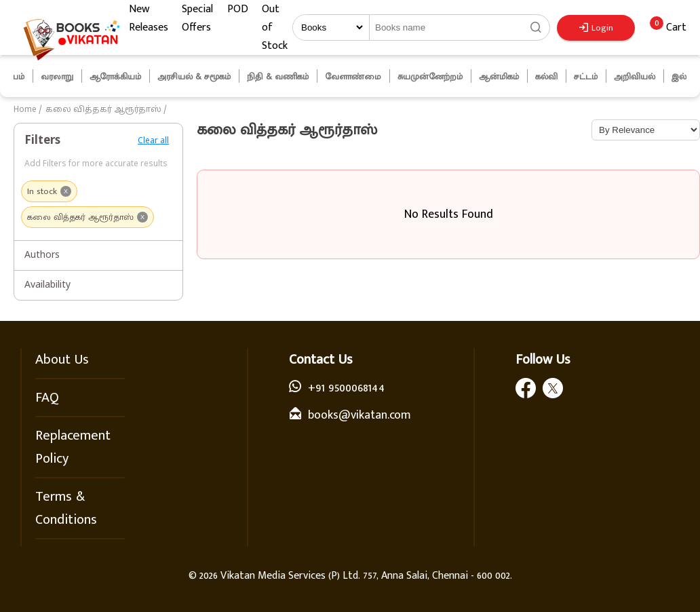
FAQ (47, 398)
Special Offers (197, 18)
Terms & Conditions (66, 508)
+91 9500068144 (346, 388)
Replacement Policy (73, 447)
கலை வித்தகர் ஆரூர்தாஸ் (103, 110)
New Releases (149, 18)
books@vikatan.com (359, 415)
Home (25, 110)
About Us (62, 360)
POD (238, 9)
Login (596, 28)
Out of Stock (275, 27)
